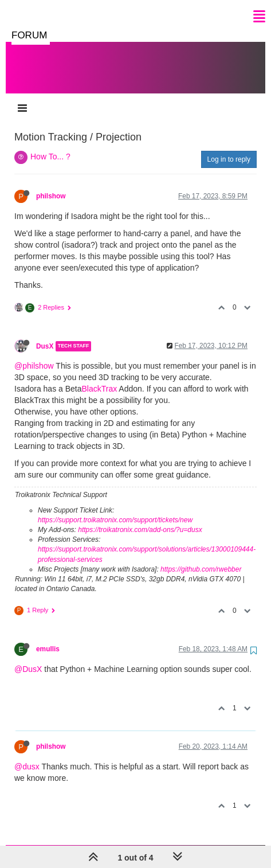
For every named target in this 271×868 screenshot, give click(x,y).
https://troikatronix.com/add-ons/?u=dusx (140, 518)
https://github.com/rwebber (201, 558)
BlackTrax (100, 377)
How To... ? (50, 145)
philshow (51, 185)
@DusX (28, 658)
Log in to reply (229, 148)
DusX (45, 335)
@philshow (34, 354)
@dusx (27, 755)
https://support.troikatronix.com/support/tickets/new (115, 509)
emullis (48, 638)
